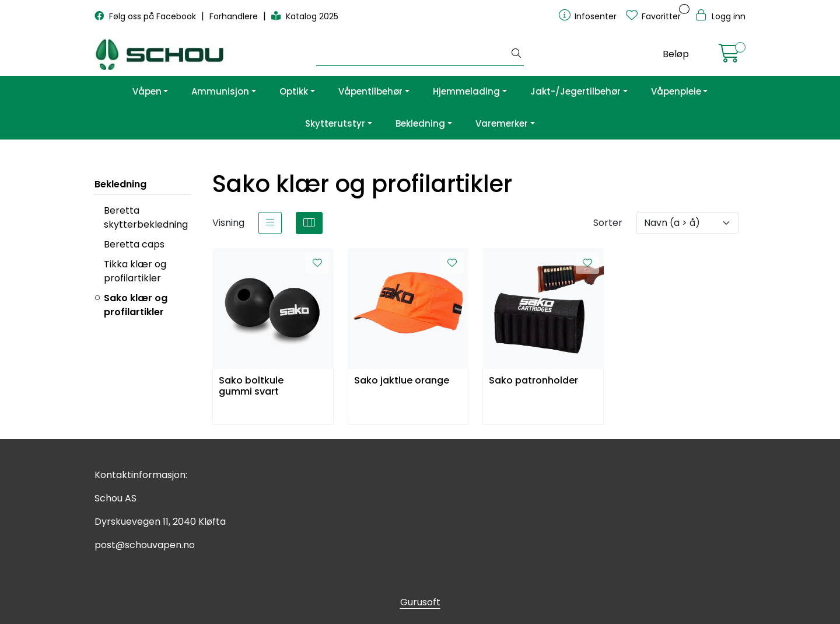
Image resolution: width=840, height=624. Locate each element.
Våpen (147, 91)
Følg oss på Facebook (146, 16)
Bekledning (420, 123)
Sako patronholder (533, 381)
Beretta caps (134, 244)
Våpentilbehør (370, 91)
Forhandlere (235, 16)
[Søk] (413, 54)
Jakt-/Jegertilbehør (575, 91)
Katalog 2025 (305, 16)
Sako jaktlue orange (402, 381)
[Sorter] (687, 223)
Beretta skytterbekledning (146, 217)
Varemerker (502, 123)
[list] (270, 223)
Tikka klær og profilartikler (135, 271)
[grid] (309, 223)
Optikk (294, 91)
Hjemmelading (466, 91)
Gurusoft (420, 602)
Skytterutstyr (335, 123)
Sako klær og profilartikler (136, 305)
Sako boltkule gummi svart (251, 386)
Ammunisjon (220, 91)
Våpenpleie (676, 91)
